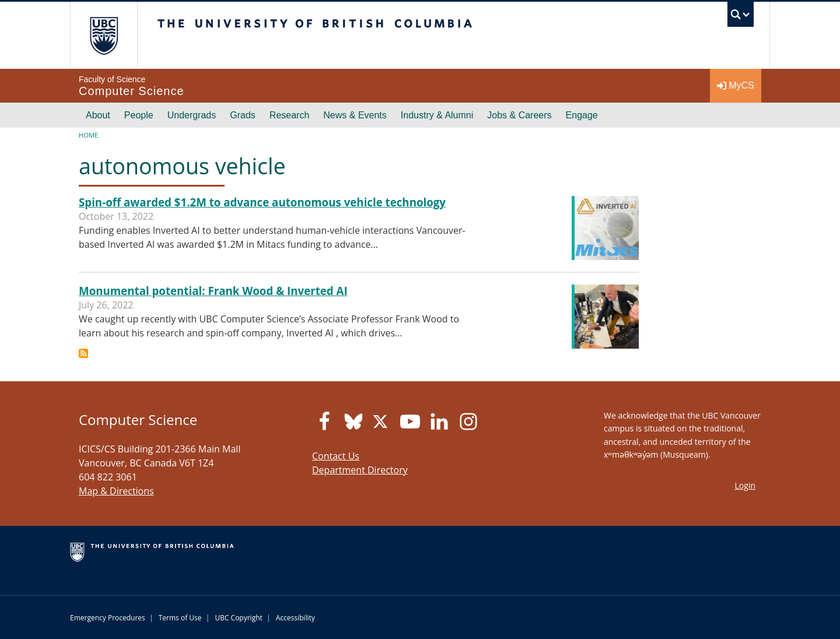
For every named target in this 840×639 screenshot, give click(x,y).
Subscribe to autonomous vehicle (83, 353)
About (98, 115)
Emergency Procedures (108, 618)
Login (745, 485)
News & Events (355, 115)
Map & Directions (116, 491)
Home (88, 135)
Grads (243, 115)
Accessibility (295, 618)
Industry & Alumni (437, 115)
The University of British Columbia (104, 35)
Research (289, 115)
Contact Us (336, 456)
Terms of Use (180, 618)
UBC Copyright (238, 618)
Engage (582, 115)
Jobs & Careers (519, 115)
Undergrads (192, 115)
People (139, 115)
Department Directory (360, 470)
